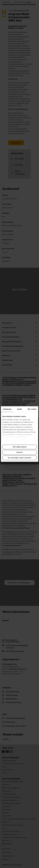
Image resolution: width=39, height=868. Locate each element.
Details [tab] (19, 409)
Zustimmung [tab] (7, 409)
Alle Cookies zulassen (20, 447)
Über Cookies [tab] (32, 409)
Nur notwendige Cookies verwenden (20, 458)
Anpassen (19, 452)
